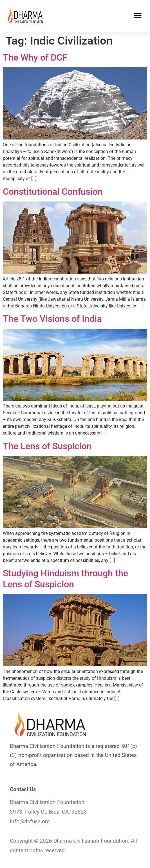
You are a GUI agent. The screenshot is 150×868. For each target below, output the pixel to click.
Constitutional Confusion (53, 192)
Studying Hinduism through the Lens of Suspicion (65, 579)
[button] (138, 16)
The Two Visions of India (52, 319)
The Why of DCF (35, 57)
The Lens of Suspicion (47, 446)
